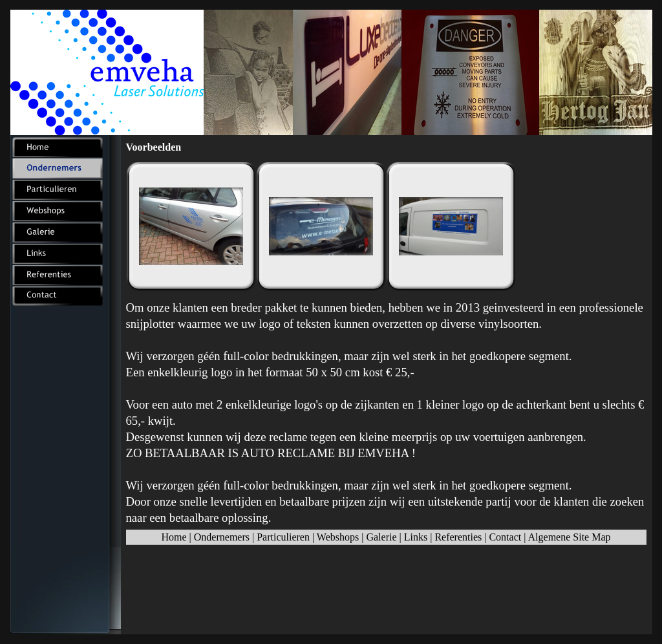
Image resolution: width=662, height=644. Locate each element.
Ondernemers (222, 537)
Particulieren (283, 537)
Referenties (458, 537)
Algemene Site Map (570, 537)
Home (174, 537)
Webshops (338, 537)
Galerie (381, 537)
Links (416, 537)
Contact (505, 537)
